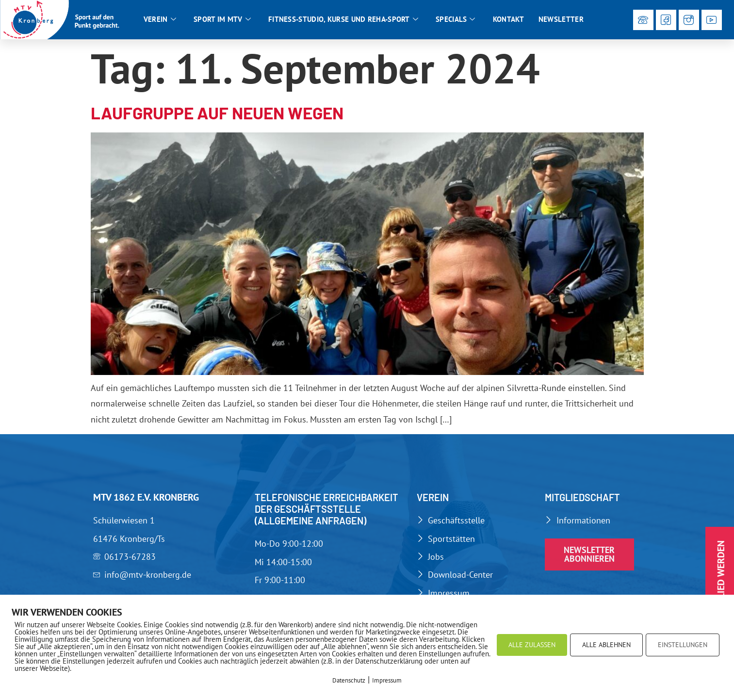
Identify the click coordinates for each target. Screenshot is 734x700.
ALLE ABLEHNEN (606, 645)
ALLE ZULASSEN (532, 645)
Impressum (387, 680)
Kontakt (508, 19)
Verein (160, 19)
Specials (456, 19)
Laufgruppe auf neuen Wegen (217, 113)
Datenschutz (349, 680)
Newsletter (561, 19)
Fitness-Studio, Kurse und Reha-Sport (343, 19)
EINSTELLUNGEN (683, 645)
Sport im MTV (222, 19)
